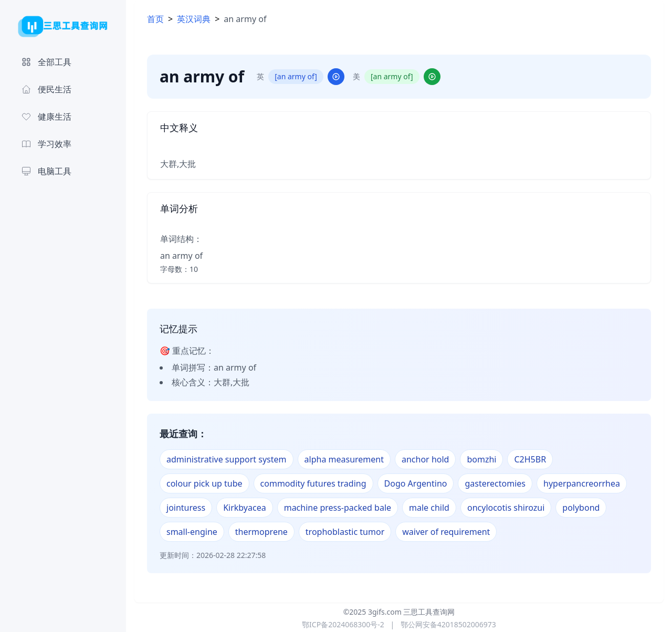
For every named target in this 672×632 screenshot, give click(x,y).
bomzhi (481, 459)
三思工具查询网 (429, 612)
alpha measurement (344, 459)
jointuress (186, 508)
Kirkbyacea (245, 508)
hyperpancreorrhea (582, 483)
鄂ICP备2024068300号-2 (343, 624)
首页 (155, 19)
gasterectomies (495, 483)
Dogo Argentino (416, 483)
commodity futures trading (313, 483)
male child (429, 508)
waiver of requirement (446, 532)
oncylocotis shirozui (506, 508)
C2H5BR (530, 459)
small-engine (192, 532)
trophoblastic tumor (345, 532)
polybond (581, 508)
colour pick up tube (204, 483)
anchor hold (425, 459)
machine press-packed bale (338, 508)
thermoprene (261, 532)
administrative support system (227, 459)
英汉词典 (194, 19)
